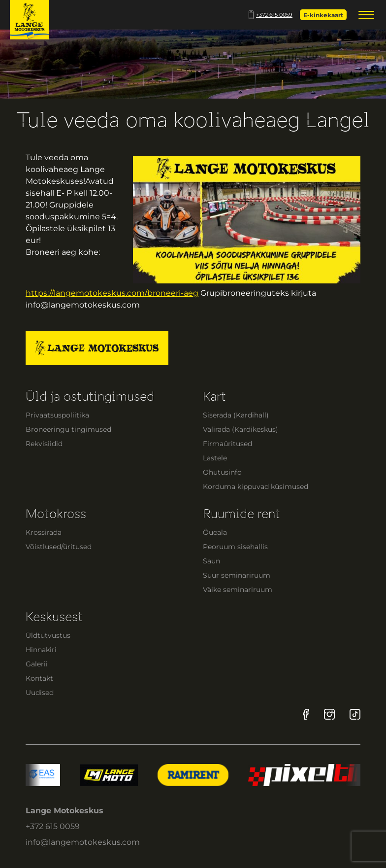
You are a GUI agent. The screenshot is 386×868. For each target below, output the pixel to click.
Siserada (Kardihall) (236, 415)
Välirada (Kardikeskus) (241, 429)
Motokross (56, 514)
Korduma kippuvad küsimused (256, 486)
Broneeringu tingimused (68, 429)
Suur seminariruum (237, 575)
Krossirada (44, 532)
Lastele (215, 458)
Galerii (37, 664)
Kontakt (39, 678)
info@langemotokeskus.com (83, 842)
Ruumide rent (241, 514)
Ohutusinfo (222, 472)
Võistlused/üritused (59, 547)
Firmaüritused (227, 444)
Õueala (215, 532)
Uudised (40, 693)
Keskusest (54, 617)
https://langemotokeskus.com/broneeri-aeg (112, 293)
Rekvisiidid (44, 444)
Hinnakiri (41, 650)
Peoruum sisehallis (235, 547)
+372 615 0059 (271, 15)
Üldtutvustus (48, 635)
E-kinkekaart (323, 15)
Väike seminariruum (238, 590)
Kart (214, 397)
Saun (211, 561)
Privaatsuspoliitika (57, 415)
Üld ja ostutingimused (90, 397)
